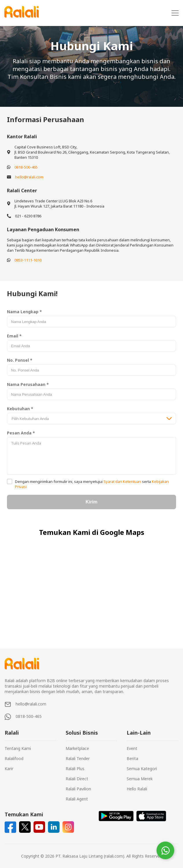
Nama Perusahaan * (28, 384)
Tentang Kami (18, 748)
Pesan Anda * (21, 433)
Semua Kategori (142, 769)
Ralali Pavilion (78, 789)
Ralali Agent (77, 799)
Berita (132, 758)
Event (132, 748)
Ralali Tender (78, 758)
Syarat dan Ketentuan (122, 481)
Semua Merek (140, 779)
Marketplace (77, 748)
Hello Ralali (137, 789)
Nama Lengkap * (24, 312)
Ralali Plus (75, 769)
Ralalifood (14, 758)
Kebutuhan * (20, 409)
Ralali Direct (77, 779)
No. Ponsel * (20, 360)
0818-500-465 (26, 167)
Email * (14, 336)
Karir (9, 769)
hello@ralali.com (29, 177)
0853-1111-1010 (28, 260)
